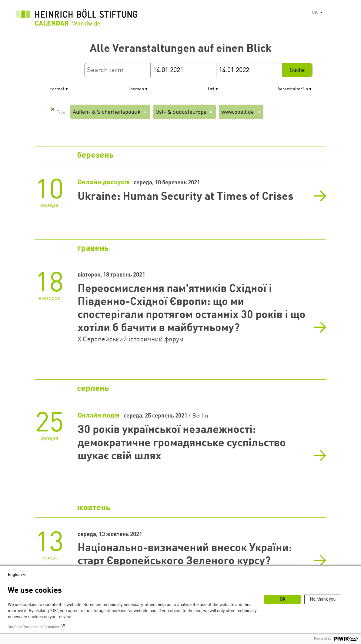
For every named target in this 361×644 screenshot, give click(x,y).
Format (57, 89)
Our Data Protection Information (33, 627)
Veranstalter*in (293, 89)
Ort (211, 89)
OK (283, 599)
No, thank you (323, 599)
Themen (136, 89)
